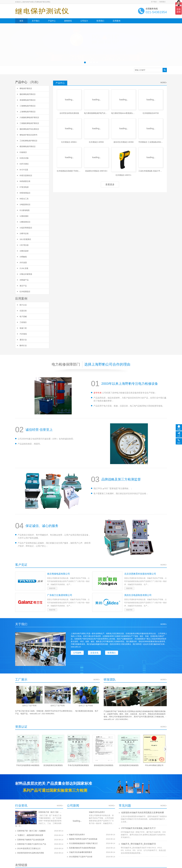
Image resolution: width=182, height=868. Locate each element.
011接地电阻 (23, 210)
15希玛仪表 (23, 233)
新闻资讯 (68, 21)
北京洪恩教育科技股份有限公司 (140, 574)
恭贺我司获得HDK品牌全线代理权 (31, 850)
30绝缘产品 (23, 280)
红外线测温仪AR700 (151, 113)
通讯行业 (22, 340)
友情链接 (21, 865)
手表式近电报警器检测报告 (104, 765)
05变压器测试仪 (25, 175)
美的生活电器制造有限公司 (138, 595)
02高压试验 (23, 158)
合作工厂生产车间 (29, 706)
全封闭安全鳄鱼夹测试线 (69, 113)
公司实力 (84, 21)
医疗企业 (22, 305)
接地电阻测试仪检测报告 (129, 765)
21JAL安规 (23, 268)
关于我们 (154, 2)
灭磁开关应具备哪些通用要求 (81, 850)
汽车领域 (22, 334)
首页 (21, 21)
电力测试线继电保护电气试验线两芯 (96, 113)
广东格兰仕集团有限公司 (60, 595)
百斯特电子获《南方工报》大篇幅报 (49, 812)
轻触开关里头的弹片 (95, 812)
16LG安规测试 (24, 239)
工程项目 (22, 322)
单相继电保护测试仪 (26, 100)
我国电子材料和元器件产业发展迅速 (83, 837)
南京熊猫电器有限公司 (59, 574)
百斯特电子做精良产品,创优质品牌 (31, 837)
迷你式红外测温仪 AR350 (124, 142)
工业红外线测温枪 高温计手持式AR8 (151, 171)
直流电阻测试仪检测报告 (78, 765)
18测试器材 (23, 251)
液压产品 (22, 286)
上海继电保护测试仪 (26, 112)
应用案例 (117, 21)
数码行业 (22, 346)
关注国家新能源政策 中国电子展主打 (83, 842)
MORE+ (164, 82)
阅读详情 (52, 588)
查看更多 (110, 185)
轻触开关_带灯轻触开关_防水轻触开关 (138, 844)
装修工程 (22, 328)
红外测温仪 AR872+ (124, 175)
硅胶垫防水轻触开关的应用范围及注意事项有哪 (142, 813)
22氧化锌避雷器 (25, 274)
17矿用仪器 (23, 245)
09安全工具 (23, 199)
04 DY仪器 (23, 170)
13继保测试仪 (24, 222)
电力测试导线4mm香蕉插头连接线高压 (124, 113)
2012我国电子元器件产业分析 (81, 855)
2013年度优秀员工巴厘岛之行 (29, 846)
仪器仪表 (22, 311)
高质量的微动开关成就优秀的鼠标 (82, 846)
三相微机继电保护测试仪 (28, 123)
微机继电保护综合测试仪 (28, 129)
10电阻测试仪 (24, 204)
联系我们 (163, 2)
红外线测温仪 (24, 292)
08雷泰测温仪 (24, 193)
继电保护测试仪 (25, 88)
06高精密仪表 (24, 181)
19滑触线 (22, 257)
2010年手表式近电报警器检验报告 (28, 765)
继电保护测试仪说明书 (27, 135)
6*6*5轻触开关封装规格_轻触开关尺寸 (138, 828)
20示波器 (22, 263)
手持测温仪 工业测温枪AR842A (151, 142)
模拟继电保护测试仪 (26, 146)
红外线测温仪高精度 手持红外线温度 (69, 171)
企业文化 (95, 653)
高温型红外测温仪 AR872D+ (96, 171)
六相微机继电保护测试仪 (28, 117)
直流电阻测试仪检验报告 (154, 765)
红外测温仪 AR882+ (69, 142)
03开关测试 (23, 164)
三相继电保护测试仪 (26, 106)
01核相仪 (22, 152)
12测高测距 (23, 216)
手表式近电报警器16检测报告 (53, 765)
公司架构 (77, 653)
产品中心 (52, 21)
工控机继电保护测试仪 (27, 141)
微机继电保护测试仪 (26, 94)
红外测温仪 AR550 (96, 142)
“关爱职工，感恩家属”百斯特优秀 (30, 833)
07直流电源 (23, 187)
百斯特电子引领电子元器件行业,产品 (32, 841)
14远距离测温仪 (25, 228)
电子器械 (22, 316)
